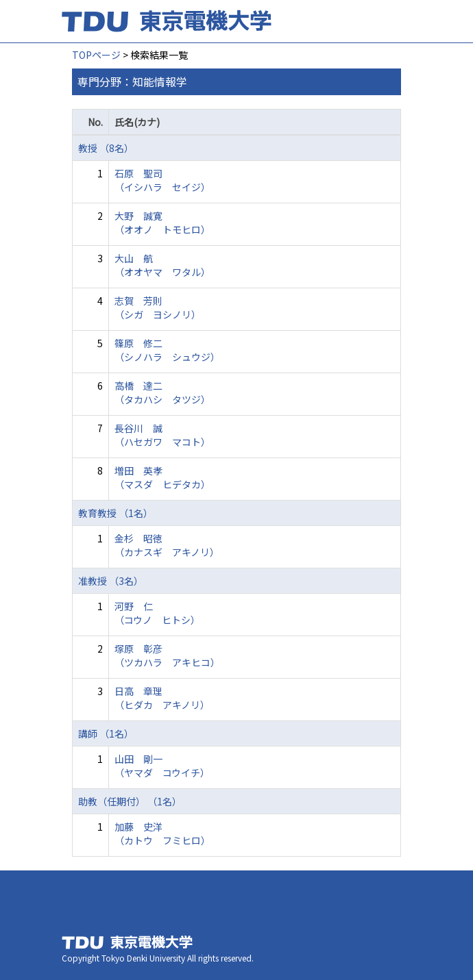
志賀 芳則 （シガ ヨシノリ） (158, 307)
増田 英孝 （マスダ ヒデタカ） (162, 477)
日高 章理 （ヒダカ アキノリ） (162, 698)
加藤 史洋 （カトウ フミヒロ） (162, 833)
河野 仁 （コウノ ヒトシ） (157, 613)
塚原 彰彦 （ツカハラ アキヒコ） (167, 655)
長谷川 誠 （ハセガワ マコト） (162, 435)
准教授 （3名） (111, 581)
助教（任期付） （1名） (130, 801)
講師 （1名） (106, 733)
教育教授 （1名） (116, 513)
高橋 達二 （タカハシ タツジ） (162, 392)
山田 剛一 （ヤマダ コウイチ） (162, 766)
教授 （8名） (106, 148)
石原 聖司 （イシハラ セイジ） (162, 180)
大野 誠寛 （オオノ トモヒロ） (162, 223)
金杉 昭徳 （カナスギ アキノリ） (167, 545)
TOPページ (96, 55)
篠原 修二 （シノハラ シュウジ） (167, 350)
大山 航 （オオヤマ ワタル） (162, 265)
